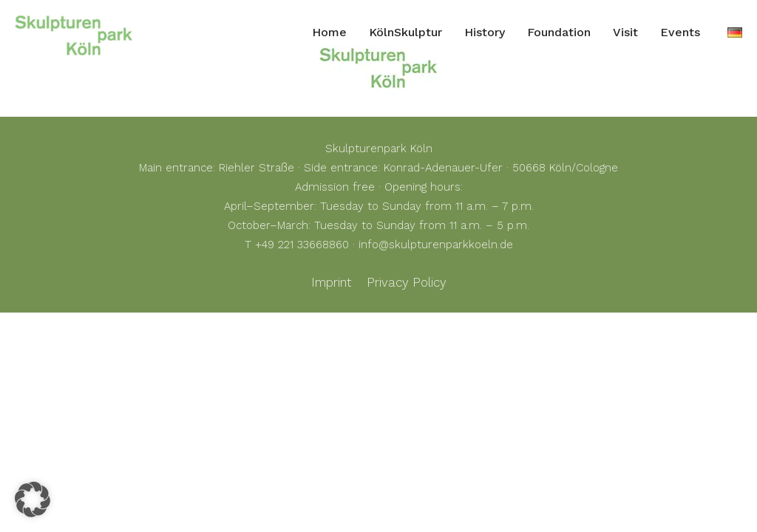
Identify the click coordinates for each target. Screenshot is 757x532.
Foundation (559, 32)
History (485, 32)
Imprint (331, 282)
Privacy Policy (407, 282)
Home (329, 32)
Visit (625, 32)
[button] (33, 499)
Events (680, 32)
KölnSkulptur (405, 32)
